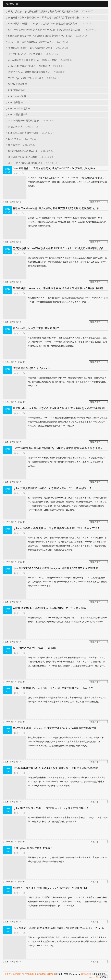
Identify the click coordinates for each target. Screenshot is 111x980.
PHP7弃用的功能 (16, 90)
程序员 (19, 202)
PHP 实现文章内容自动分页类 (23, 133)
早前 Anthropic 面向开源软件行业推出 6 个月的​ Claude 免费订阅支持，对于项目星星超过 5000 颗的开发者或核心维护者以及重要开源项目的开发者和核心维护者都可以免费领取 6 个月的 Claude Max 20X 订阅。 (55, 942)
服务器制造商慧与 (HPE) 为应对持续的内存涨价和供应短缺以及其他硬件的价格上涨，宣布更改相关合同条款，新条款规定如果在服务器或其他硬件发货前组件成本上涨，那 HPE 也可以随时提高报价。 (55, 262)
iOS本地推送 (14, 139)
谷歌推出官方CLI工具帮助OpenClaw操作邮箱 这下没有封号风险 (49, 608)
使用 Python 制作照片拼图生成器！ (33, 848)
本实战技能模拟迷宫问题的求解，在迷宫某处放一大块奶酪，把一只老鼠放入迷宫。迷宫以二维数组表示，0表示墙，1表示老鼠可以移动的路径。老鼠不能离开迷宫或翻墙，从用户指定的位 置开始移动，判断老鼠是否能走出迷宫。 (55, 342)
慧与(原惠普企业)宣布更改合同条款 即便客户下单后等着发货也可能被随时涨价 (58, 248)
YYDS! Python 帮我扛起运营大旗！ (25, 78)
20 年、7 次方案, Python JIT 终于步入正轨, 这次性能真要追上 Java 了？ (53, 688)
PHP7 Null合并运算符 (18, 108)
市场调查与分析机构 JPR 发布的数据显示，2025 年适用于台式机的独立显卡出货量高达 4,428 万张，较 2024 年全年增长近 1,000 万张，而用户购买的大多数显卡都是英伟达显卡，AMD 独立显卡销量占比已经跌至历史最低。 (54, 782)
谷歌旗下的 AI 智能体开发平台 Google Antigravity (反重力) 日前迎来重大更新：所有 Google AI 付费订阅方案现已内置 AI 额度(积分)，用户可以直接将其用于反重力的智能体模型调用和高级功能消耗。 (55, 222)
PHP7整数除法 (15, 102)
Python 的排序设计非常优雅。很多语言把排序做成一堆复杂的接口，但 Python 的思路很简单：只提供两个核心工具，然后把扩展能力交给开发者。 (55, 820)
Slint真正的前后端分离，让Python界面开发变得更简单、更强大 (40, 36)
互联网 (12, 202)
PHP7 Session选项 (16, 96)
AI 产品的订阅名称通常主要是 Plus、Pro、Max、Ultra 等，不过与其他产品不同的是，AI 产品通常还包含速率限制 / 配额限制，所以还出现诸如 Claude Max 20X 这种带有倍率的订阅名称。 (55, 182)
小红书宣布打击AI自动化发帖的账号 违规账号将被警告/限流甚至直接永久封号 (58, 448)
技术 (7, 202)
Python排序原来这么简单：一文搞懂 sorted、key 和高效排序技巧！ (51, 808)
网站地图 (17, 974)
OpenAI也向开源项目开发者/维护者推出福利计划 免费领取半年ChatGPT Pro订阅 (58, 928)
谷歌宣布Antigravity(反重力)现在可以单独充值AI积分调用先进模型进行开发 (56, 208)
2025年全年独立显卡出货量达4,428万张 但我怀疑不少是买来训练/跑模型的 (55, 768)
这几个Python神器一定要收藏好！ (25, 54)
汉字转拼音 (13, 145)
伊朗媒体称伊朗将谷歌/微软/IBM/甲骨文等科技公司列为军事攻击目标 (43, 18)
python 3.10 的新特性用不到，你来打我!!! (28, 66)
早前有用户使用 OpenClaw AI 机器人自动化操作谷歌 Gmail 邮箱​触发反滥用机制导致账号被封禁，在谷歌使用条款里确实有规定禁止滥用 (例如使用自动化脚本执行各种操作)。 (55, 620)
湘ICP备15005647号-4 (45, 974)
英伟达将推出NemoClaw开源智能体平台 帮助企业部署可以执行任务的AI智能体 (58, 288)
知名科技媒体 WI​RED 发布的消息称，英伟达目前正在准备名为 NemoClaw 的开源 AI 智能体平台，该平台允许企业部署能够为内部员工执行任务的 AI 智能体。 (55, 300)
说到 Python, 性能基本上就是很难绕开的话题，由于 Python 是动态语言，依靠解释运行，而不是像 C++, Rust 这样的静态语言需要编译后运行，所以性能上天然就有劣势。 (55, 700)
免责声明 (9, 974)
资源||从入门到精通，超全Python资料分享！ (30, 48)
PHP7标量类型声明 (17, 115)
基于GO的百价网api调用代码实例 (24, 163)
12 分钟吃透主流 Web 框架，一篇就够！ (36, 648)
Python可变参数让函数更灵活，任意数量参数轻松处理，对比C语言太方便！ (56, 528)
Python (7, 362)
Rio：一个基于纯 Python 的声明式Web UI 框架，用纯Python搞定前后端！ (44, 30)
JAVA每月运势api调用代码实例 (23, 121)
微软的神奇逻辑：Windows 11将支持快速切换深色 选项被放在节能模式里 (55, 728)
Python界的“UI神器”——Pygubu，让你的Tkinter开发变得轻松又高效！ (43, 24)
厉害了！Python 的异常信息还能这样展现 (28, 72)
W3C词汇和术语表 (17, 84)
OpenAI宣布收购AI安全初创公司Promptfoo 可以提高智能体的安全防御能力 (55, 568)
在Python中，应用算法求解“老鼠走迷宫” (36, 328)
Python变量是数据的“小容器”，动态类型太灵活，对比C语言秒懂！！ (52, 488)
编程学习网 (86, 974)
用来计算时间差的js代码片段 (22, 157)
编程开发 (21, 362)
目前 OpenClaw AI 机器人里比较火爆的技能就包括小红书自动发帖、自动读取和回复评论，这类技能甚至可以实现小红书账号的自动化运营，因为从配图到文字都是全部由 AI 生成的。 (54, 462)
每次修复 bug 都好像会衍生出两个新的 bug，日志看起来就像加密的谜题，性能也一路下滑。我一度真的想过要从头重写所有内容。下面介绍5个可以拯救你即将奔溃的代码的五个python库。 (55, 382)
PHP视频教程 (28, 974)
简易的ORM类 (15, 127)
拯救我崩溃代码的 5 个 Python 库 (31, 368)
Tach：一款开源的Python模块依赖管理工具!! (30, 42)
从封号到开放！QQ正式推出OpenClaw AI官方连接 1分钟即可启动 (50, 888)
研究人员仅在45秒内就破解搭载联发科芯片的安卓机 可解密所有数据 (42, 11)
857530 (92, 977)
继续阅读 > (95, 202)
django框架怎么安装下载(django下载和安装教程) (32, 60)
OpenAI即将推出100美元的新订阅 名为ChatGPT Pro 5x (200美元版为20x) (54, 168)
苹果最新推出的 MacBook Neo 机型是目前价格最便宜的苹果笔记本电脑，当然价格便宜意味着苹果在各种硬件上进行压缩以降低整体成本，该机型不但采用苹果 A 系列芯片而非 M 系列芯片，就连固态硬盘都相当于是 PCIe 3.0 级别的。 (55, 422)
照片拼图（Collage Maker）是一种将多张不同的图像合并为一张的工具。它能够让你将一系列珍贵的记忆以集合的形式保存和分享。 (55, 860)
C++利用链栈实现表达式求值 (22, 151)
